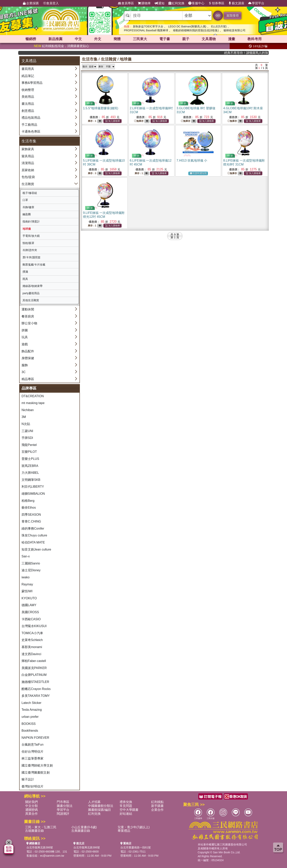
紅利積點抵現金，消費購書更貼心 (61, 46)
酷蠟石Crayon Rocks (36, 689)
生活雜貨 (28, 184)
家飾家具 (28, 149)
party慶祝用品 (31, 293)
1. (101, 108)
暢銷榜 (31, 39)
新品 (55, 39)
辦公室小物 (29, 323)
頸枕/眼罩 (28, 243)
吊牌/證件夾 (30, 250)
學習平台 (256, 3)
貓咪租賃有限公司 (235, 30)
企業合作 (157, 810)
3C (23, 372)
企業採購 (31, 3)
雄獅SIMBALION (33, 494)
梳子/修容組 (30, 193)
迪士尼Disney (31, 570)
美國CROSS (30, 612)
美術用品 (28, 97)
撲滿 (25, 272)
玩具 (25, 337)
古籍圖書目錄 (34, 831)
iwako (26, 577)
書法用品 (28, 104)
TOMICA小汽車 (32, 633)
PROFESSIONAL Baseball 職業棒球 (146, 30)
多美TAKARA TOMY (36, 696)
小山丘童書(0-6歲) (84, 827)
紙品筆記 (28, 76)
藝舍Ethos (29, 508)
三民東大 (140, 39)
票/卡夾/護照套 (32, 257)
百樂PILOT (29, 452)
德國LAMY (29, 605)
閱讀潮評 (63, 814)
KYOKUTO (29, 598)
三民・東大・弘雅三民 (41, 827)
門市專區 (63, 802)
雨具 (25, 279)
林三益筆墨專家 (32, 758)
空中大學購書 (129, 810)
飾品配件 (28, 351)
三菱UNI (27, 431)
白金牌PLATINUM (34, 675)
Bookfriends (30, 731)
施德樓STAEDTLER (35, 682)
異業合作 (32, 814)
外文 (98, 39)
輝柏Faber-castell (34, 661)
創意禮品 (28, 111)
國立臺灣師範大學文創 (37, 765)
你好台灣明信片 (32, 752)
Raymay (27, 584)
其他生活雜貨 (31, 300)
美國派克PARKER (34, 668)
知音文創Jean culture (36, 549)
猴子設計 (28, 779)
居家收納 (28, 170)
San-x (26, 556)
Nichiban (28, 410)
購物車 (144, 3)
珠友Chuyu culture (34, 535)
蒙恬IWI (27, 591)
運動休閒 (28, 309)
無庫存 (139, 121)
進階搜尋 (233, 16)
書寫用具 (28, 69)
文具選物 (209, 39)
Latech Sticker (31, 703)
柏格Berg (28, 501)
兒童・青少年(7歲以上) (134, 827)
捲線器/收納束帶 (32, 286)
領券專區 (216, 3)
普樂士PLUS (30, 459)
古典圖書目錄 (81, 831)
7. (192, 160)
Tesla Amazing (32, 710)
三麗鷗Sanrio (31, 563)
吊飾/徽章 (28, 207)
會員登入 (51, 3)
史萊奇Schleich (32, 640)
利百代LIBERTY (33, 487)
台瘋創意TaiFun (32, 745)
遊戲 (25, 344)
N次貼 (26, 424)
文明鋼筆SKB (31, 480)
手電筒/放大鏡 (31, 236)
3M (24, 417)
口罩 (25, 200)
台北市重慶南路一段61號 (136, 847)
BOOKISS (29, 724)
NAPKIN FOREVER (35, 738)
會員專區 (126, 3)
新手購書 (157, 806)
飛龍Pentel (29, 445)
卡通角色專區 (31, 132)
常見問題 (126, 806)
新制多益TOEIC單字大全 (148, 26)
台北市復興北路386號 (40, 847)
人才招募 (94, 802)
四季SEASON (31, 515)
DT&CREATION (33, 396)
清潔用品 (28, 163)
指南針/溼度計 (31, 222)
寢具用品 (28, 156)
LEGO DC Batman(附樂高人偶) (187, 26)
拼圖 (25, 330)
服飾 (25, 365)
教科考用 (255, 39)
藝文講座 (236, 3)
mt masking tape (33, 403)
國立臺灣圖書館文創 (36, 773)
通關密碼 (32, 810)
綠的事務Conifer (33, 528)
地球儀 (27, 229)
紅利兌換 (176, 3)
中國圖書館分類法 (101, 806)
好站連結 (126, 814)
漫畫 (232, 39)
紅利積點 (157, 802)
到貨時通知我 (198, 173)
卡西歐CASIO (31, 619)
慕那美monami (32, 647)
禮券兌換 (126, 802)
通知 (160, 3)
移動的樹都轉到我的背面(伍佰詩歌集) (196, 30)
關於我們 (32, 802)
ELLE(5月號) (219, 26)
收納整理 (28, 90)
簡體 (117, 39)
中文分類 (32, 806)
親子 (186, 39)
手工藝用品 (29, 125)
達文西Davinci (31, 654)
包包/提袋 (28, 177)
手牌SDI (27, 438)
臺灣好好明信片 (32, 786)
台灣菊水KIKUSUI (34, 626)
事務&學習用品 (32, 83)
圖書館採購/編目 (99, 810)
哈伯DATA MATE (33, 542)
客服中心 (196, 3)
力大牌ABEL (30, 473)
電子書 (165, 39)
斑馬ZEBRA (30, 466)
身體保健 (28, 358)
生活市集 (90, 59)
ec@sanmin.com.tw (52, 856)
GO (218, 15)
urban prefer (30, 717)
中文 (78, 39)
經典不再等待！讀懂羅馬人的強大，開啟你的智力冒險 (255, 53)
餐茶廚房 (28, 316)
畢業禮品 (124, 831)
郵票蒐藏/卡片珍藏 (34, 265)
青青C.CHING (31, 521)
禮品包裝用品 (31, 118)
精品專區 (28, 379)
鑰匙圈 (27, 214)
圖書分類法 (65, 806)
